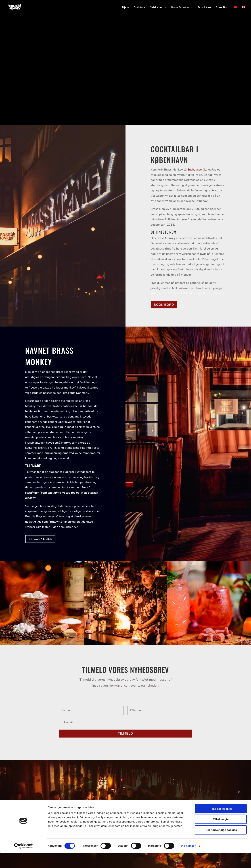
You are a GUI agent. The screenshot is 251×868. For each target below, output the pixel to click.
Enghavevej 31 (197, 170)
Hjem (125, 8)
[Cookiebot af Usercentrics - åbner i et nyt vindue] (23, 861)
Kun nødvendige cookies (221, 845)
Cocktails (140, 8)
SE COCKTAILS (40, 539)
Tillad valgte (221, 834)
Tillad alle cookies (221, 824)
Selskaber (156, 8)
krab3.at (180, 293)
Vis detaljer (188, 861)
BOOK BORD (164, 305)
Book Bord (222, 8)
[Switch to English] (244, 10)
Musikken (204, 8)
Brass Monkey (180, 8)
